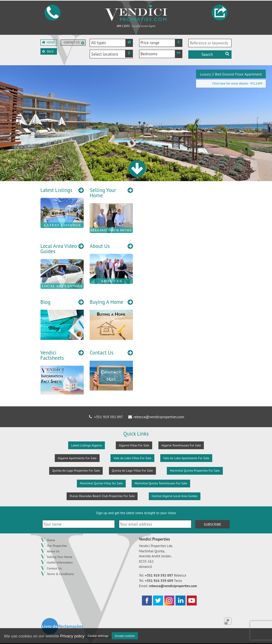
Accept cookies (125, 636)
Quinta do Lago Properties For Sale (76, 470)
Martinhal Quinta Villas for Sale (101, 483)
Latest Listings (56, 190)
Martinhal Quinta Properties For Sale (195, 470)
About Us (100, 246)
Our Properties (57, 546)
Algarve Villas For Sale (134, 445)
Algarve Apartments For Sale (77, 458)
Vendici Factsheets (52, 355)
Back (50, 52)
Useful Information (60, 562)
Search (216, 55)
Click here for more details (230, 83)
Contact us (72, 43)
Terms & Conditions (61, 574)
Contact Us (101, 353)
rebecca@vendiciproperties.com (156, 417)
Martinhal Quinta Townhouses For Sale (161, 483)
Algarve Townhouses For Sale (181, 445)
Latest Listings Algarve (87, 445)
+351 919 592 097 (106, 417)
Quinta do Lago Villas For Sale (132, 470)
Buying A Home (106, 302)
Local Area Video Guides (59, 249)
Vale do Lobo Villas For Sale (132, 458)
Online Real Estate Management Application (228, 621)
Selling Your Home (103, 193)
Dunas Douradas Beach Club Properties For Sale (102, 496)
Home (51, 43)
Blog (45, 302)
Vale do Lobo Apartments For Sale (186, 458)
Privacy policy (72, 636)
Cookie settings (98, 636)
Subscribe (213, 524)
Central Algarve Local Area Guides (174, 496)
